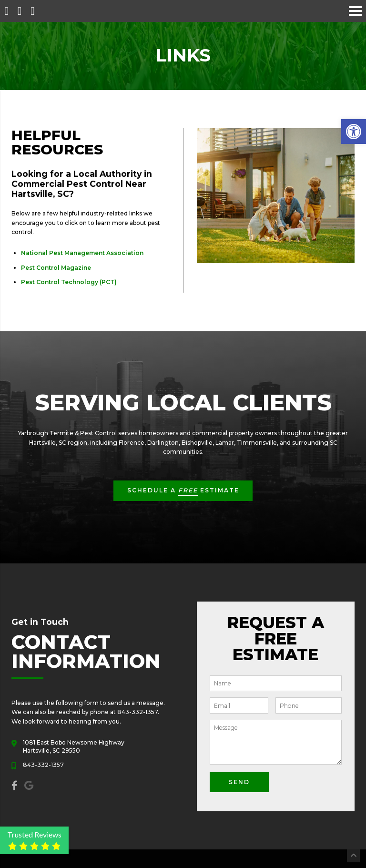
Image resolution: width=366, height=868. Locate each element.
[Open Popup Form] (33, 11)
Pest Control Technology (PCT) (69, 282)
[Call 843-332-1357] (19, 11)
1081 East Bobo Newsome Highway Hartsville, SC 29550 (74, 746)
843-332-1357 (43, 765)
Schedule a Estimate (183, 491)
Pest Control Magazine (56, 268)
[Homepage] (6, 11)
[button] (354, 132)
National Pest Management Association (82, 253)
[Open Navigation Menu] (355, 11)
